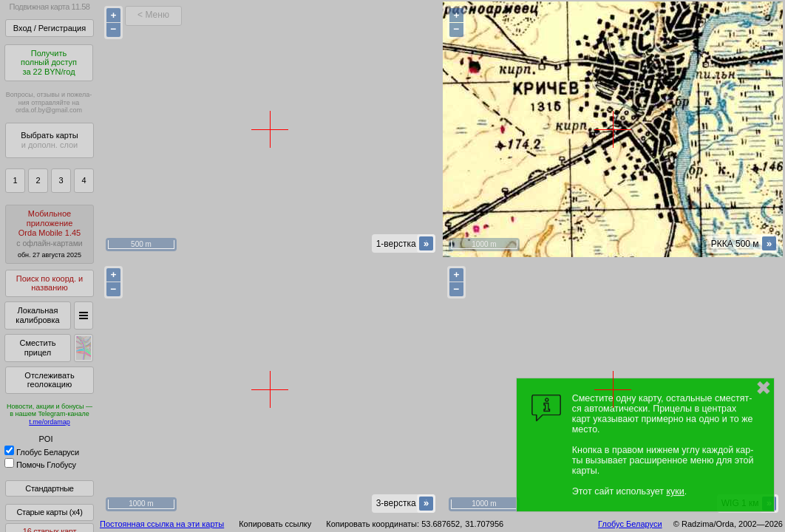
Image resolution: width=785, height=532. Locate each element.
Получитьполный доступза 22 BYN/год (49, 62)
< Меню (153, 15)
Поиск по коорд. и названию (50, 283)
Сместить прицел (37, 348)
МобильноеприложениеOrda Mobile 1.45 (50, 234)
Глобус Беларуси (42, 452)
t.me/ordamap (50, 422)
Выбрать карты (49, 140)
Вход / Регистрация (50, 28)
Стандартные (49, 488)
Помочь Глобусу (40, 465)
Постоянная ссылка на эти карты (162, 524)
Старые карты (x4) (49, 512)
